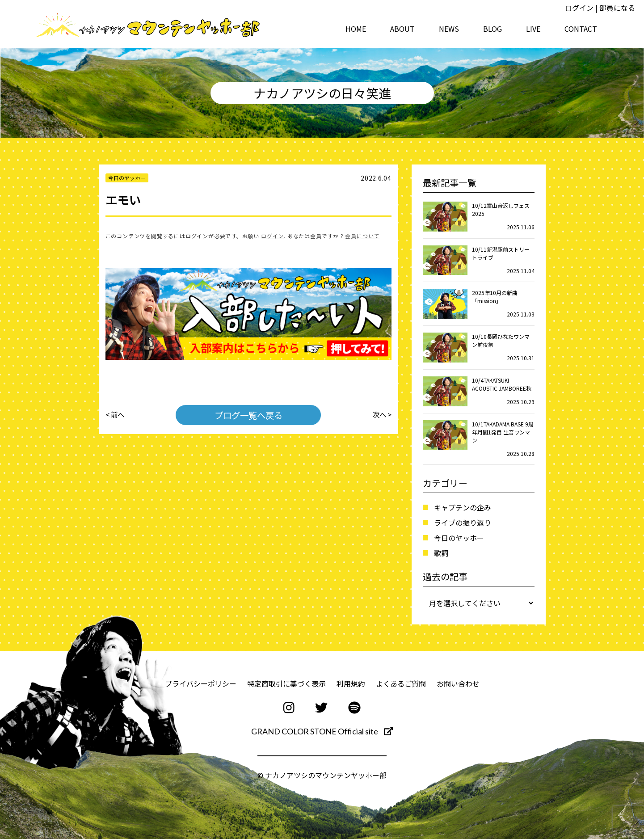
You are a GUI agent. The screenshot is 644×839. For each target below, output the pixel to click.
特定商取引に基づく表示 (286, 683)
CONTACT (581, 29)
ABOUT (402, 29)
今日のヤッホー (459, 538)
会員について (362, 236)
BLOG (492, 29)
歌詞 (441, 553)
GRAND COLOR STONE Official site (322, 731)
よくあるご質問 (401, 683)
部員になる (617, 8)
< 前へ (116, 415)
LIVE (533, 29)
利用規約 (351, 683)
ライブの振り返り (463, 523)
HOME (356, 29)
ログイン (579, 8)
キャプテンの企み (463, 507)
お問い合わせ (458, 683)
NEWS (449, 29)
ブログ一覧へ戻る (248, 415)
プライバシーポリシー (201, 683)
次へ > (381, 415)
